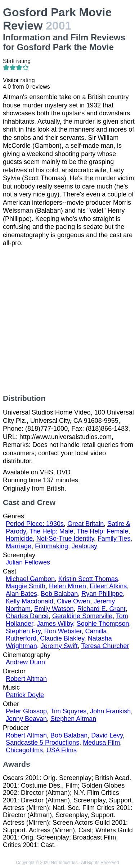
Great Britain (85, 524)
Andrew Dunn (25, 662)
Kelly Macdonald (30, 601)
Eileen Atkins (108, 586)
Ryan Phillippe (102, 594)
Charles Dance (27, 616)
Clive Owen (73, 601)
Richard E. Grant (101, 609)
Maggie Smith (26, 586)
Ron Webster (63, 631)
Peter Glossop (26, 711)
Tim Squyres (68, 711)
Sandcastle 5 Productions (42, 743)
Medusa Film (101, 743)
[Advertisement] (67, 321)
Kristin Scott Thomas (88, 579)
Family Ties (114, 539)
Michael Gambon (30, 579)
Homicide (19, 539)
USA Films (62, 750)
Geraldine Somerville (82, 616)
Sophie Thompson (103, 624)
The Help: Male (51, 531)
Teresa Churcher (105, 646)
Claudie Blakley (62, 638)
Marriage (19, 546)
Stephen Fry (23, 631)
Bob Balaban (59, 594)
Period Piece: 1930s (35, 524)
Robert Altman (26, 679)
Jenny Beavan (26, 719)
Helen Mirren (67, 586)
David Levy (107, 735)
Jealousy (84, 546)
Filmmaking (51, 546)
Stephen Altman (73, 719)
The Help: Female (102, 531)
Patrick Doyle (25, 695)
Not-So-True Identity (65, 539)
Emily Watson (54, 609)
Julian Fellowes (28, 562)
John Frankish (110, 711)
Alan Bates (21, 594)
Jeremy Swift (59, 646)
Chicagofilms (24, 750)
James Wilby (55, 624)
